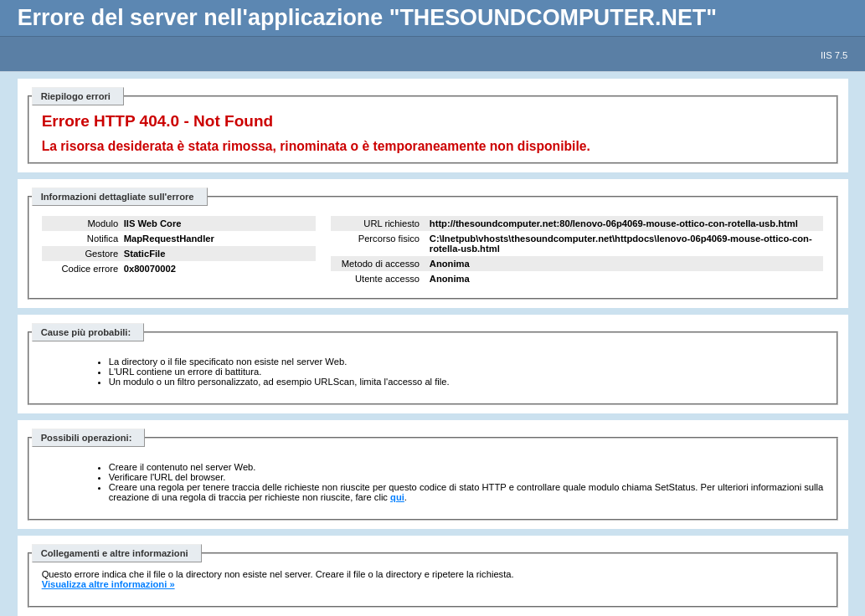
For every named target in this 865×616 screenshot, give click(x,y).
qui (397, 497)
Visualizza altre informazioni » (108, 584)
